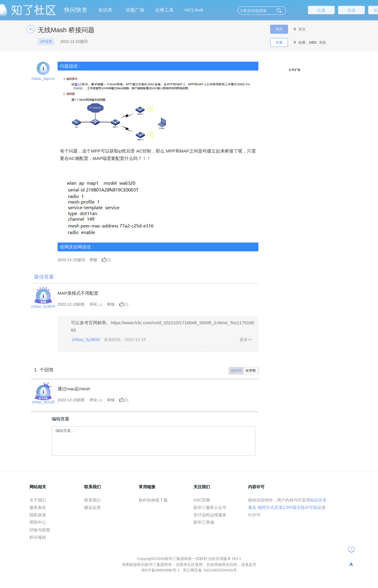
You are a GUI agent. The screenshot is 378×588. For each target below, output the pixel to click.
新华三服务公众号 (210, 507)
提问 (71, 260)
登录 (351, 10)
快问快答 (76, 10)
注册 (321, 10)
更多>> (246, 340)
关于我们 (38, 500)
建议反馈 (92, 507)
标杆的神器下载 (153, 500)
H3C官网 (202, 500)
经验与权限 (40, 530)
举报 (93, 260)
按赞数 (251, 371)
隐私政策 (38, 515)
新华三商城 (204, 522)
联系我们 (92, 500)
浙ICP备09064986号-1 (161, 570)
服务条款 (38, 507)
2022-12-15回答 (71, 304)
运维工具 (164, 10)
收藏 (279, 42)
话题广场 (135, 10)
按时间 (236, 371)
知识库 (105, 10)
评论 (93, 304)
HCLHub (194, 10)
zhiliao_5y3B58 (43, 307)
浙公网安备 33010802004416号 (210, 570)
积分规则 (38, 537)
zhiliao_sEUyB (43, 402)
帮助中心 (38, 522)
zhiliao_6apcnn (43, 79)
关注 (279, 29)
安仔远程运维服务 (210, 515)
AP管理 (46, 42)
